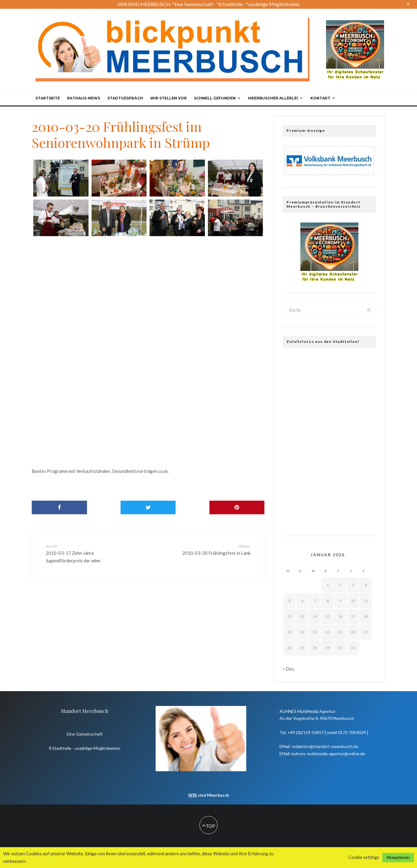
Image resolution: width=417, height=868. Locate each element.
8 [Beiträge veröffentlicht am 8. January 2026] (328, 601)
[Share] (59, 507)
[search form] (323, 310)
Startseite (48, 98)
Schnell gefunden (215, 98)
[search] (369, 310)
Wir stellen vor (168, 98)
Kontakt (320, 98)
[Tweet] (148, 507)
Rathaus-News (84, 98)
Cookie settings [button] (364, 857)
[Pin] (237, 507)
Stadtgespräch (125, 98)
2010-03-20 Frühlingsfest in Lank (214, 549)
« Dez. (289, 669)
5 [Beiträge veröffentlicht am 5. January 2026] (290, 601)
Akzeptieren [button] (398, 857)
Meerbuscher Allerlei (273, 98)
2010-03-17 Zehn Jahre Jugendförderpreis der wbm (82, 553)
